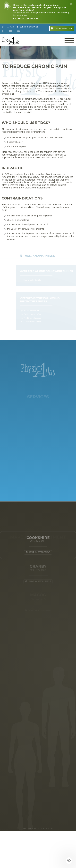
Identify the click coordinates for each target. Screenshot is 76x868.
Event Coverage (28, 27)
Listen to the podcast (26, 18)
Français (8, 27)
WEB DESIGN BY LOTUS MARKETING (38, 829)
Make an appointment (62, 28)
